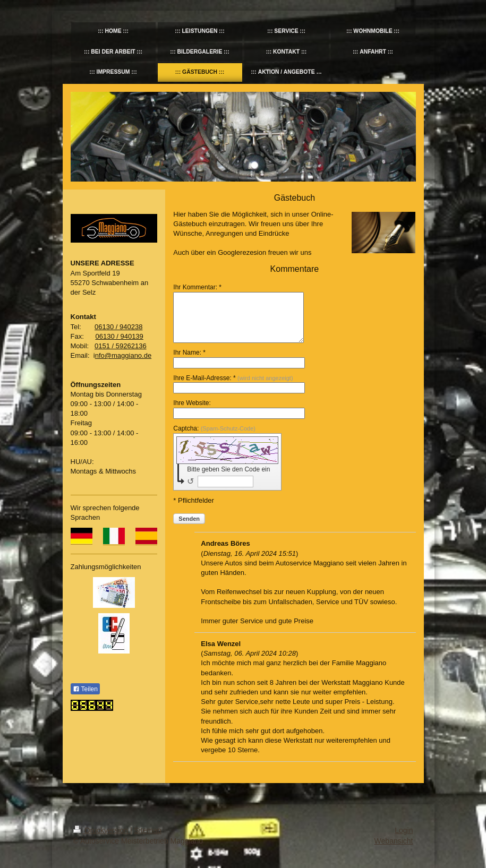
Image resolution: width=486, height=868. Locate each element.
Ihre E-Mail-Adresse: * (233, 378)
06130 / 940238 (118, 327)
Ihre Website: (192, 403)
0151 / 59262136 (121, 346)
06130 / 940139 (119, 336)
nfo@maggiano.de (123, 355)
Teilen (85, 689)
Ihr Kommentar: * (197, 287)
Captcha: (214, 428)
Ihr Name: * (189, 353)
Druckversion (102, 830)
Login (404, 830)
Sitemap (148, 830)
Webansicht (394, 841)
